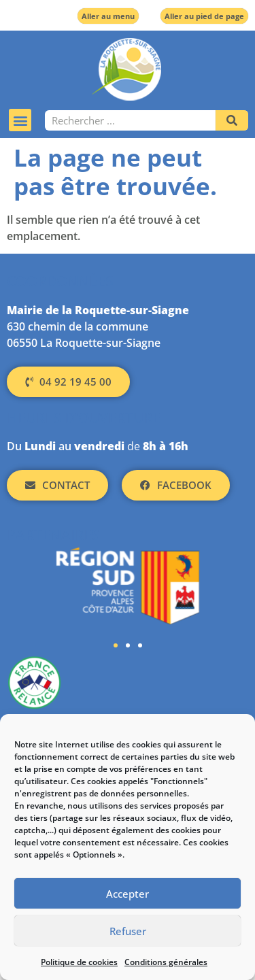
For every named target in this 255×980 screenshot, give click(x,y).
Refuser (128, 931)
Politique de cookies (79, 962)
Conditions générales (166, 962)
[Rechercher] (232, 120)
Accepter (128, 894)
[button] (20, 120)
